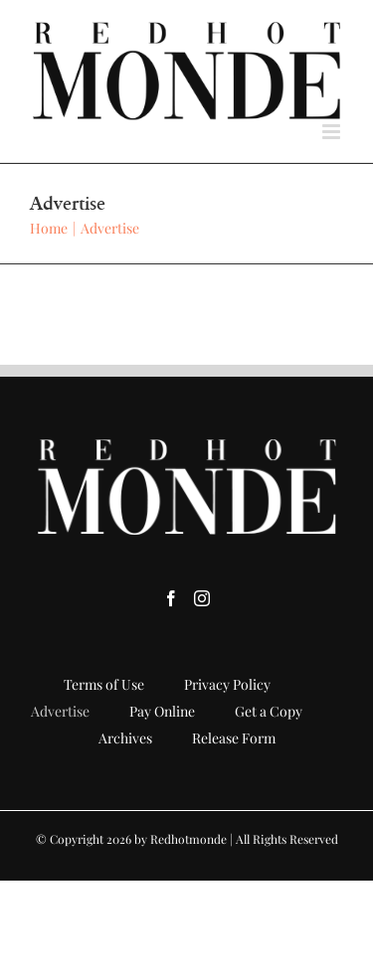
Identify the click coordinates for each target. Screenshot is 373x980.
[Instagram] (202, 598)
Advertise (60, 711)
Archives (125, 738)
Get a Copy (269, 711)
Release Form (234, 738)
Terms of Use (104, 684)
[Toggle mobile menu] (333, 132)
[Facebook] (171, 598)
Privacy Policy (227, 684)
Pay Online (162, 711)
